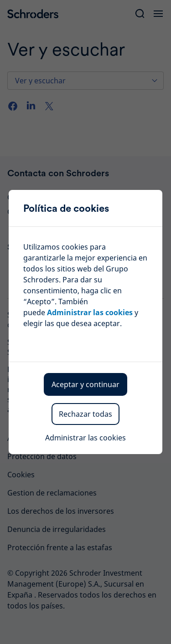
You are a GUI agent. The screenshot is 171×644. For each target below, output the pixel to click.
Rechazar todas (85, 414)
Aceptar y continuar (85, 384)
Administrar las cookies (90, 312)
